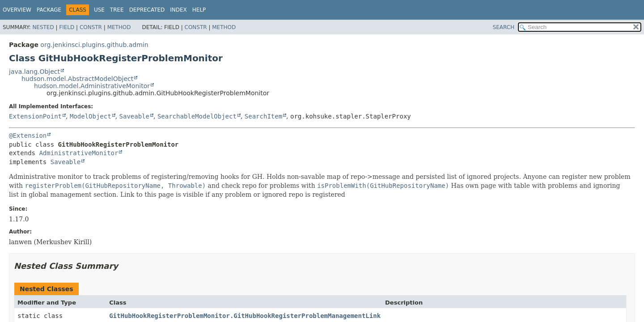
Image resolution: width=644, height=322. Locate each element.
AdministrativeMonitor (78, 153)
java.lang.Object (34, 72)
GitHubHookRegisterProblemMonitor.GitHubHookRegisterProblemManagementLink (245, 316)
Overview (17, 10)
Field (67, 27)
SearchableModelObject (197, 116)
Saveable (134, 116)
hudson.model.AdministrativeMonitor (92, 86)
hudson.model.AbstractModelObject (77, 79)
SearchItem (263, 116)
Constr (91, 27)
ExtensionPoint (35, 116)
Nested (43, 27)
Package (49, 10)
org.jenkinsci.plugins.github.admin (94, 45)
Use (99, 10)
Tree (117, 10)
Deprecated (147, 10)
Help (199, 10)
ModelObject (91, 116)
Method (119, 27)
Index (178, 10)
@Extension (28, 136)
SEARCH (504, 27)
